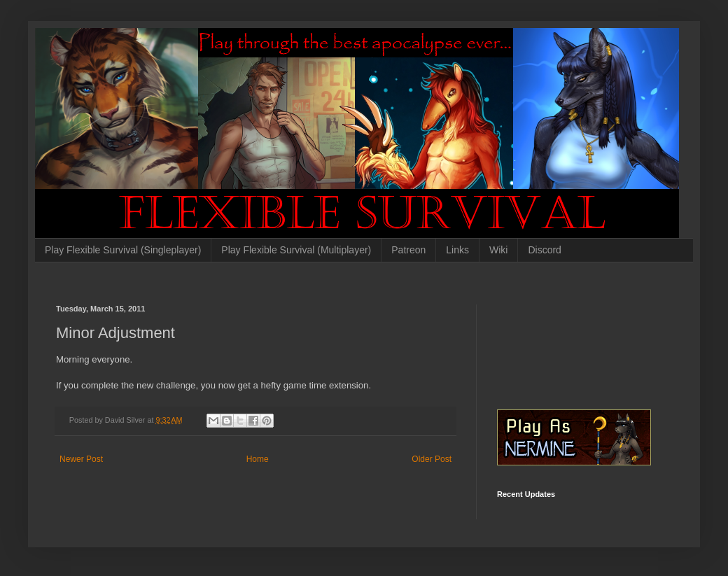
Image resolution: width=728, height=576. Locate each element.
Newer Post (81, 459)
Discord (544, 250)
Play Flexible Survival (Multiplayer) (296, 250)
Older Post (432, 459)
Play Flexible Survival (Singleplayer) (123, 250)
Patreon (408, 250)
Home (258, 459)
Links (457, 250)
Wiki (498, 250)
